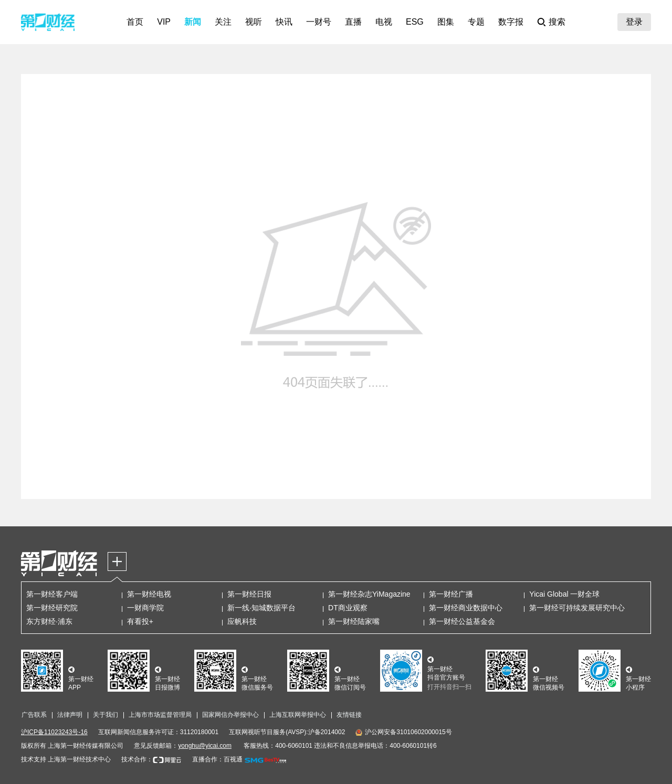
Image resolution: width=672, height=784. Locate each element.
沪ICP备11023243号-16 (54, 732)
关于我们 (106, 715)
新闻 (193, 22)
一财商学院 (145, 608)
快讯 (284, 22)
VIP (164, 22)
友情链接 (349, 715)
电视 (384, 22)
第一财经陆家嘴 (354, 621)
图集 (446, 22)
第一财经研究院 (52, 608)
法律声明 (70, 715)
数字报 (511, 22)
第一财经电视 (149, 594)
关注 (223, 22)
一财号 (319, 22)
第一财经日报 (249, 594)
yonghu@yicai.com (205, 746)
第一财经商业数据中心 (466, 608)
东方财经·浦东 (49, 621)
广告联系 (34, 715)
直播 (353, 22)
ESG (415, 22)
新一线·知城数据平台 (261, 608)
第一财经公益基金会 (462, 621)
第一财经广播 (451, 594)
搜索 (557, 22)
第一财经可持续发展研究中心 (577, 608)
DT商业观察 (348, 608)
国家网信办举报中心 (230, 715)
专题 (476, 22)
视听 (254, 22)
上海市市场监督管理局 (160, 715)
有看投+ (140, 621)
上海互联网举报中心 (298, 715)
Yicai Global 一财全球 (564, 594)
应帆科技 (242, 621)
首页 (135, 22)
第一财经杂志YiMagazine (369, 594)
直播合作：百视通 (217, 759)
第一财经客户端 (52, 594)
